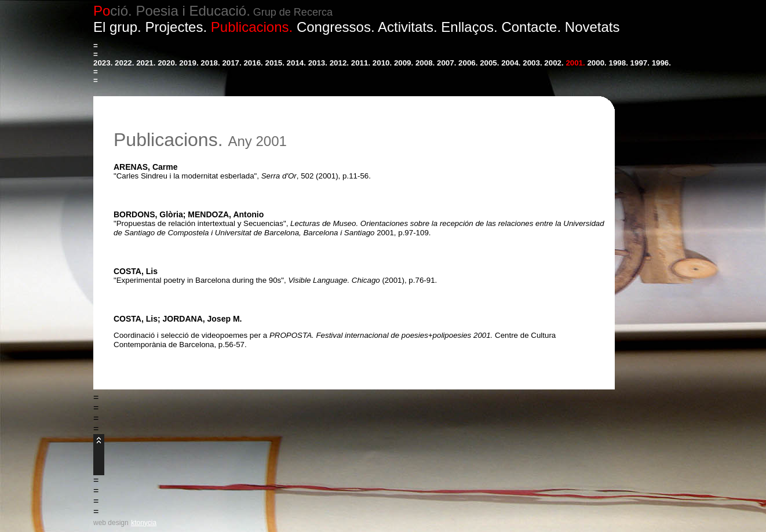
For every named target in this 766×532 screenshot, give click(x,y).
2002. (554, 63)
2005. (489, 63)
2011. (361, 63)
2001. (575, 63)
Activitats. (408, 27)
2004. (511, 63)
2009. (404, 63)
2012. (339, 63)
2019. (189, 63)
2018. (210, 63)
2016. (253, 63)
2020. (167, 63)
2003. (532, 63)
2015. (275, 63)
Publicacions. (252, 27)
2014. (296, 63)
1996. (661, 63)
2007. (446, 63)
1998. (619, 63)
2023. (103, 63)
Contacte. (531, 27)
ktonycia (144, 523)
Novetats (592, 27)
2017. (231, 63)
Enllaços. (469, 27)
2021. (146, 63)
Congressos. (336, 27)
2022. (124, 63)
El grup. (117, 27)
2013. (318, 63)
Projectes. (176, 27)
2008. (425, 63)
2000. (597, 63)
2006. (468, 63)
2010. (382, 63)
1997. (640, 63)
